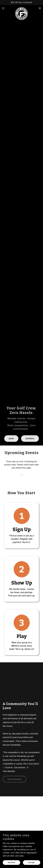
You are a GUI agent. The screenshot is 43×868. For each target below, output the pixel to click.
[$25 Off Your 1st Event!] (21, 2)
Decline (11, 862)
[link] (21, 8)
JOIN (11, 439)
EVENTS (30, 439)
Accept (32, 862)
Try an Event (14, 779)
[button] (4, 8)
